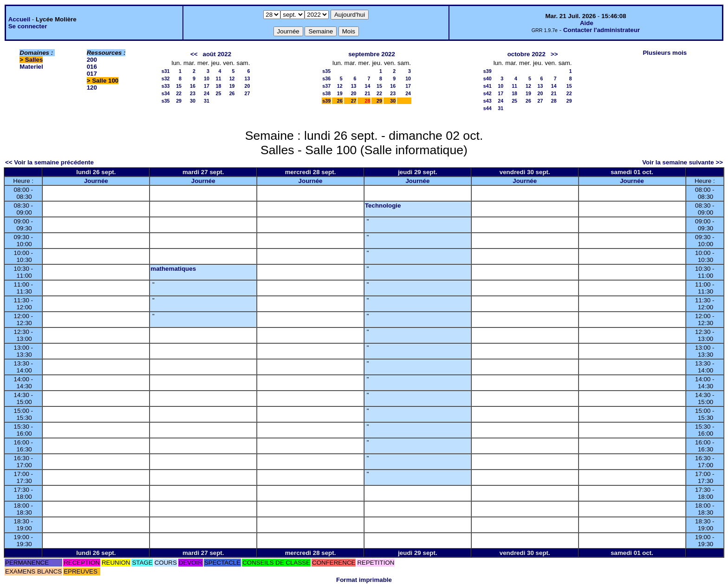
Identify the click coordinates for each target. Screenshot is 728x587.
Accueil (19, 19)
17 (207, 86)
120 (92, 88)
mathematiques (173, 269)
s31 (166, 71)
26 (232, 93)
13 (247, 78)
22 (179, 93)
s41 (487, 86)
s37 (326, 86)
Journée (96, 181)
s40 (487, 78)
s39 (326, 101)
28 (554, 101)
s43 (487, 101)
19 (232, 86)
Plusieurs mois (665, 53)
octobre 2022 (526, 54)
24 (207, 93)
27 (247, 93)
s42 (487, 93)
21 (368, 93)
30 (193, 101)
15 (179, 86)
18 (218, 86)
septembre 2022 (372, 54)
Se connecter (28, 26)
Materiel (31, 67)
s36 (326, 78)
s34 (166, 93)
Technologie (383, 205)
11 (218, 78)
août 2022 (217, 54)
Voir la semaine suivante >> (682, 162)
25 (218, 93)
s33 (166, 86)
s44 (487, 108)
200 (92, 60)
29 (179, 101)
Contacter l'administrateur (601, 30)
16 (193, 86)
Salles (34, 60)
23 (193, 93)
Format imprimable (364, 580)
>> (554, 54)
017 (92, 74)
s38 (326, 93)
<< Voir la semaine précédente (49, 162)
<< (194, 54)
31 (207, 101)
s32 (166, 78)
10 (207, 78)
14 (368, 86)
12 (232, 78)
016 (92, 67)
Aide (587, 23)
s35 (166, 101)
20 (247, 86)
